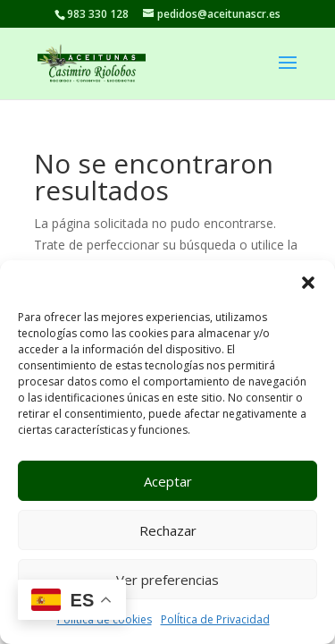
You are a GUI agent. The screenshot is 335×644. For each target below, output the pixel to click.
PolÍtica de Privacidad (215, 619)
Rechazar (168, 530)
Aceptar (168, 481)
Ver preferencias (167, 580)
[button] (308, 283)
